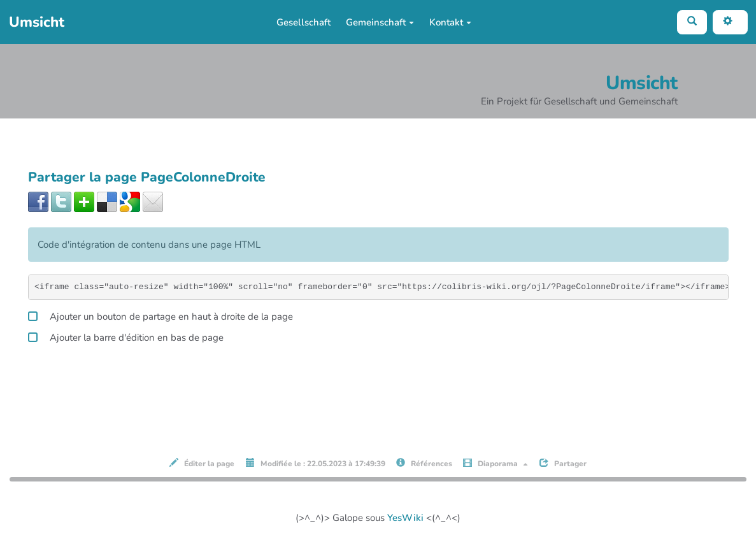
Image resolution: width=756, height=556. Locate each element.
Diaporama (496, 463)
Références (424, 463)
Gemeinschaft (380, 22)
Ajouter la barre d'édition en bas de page (126, 336)
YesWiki (405, 518)
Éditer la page (202, 463)
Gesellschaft (303, 22)
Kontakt (450, 22)
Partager (563, 463)
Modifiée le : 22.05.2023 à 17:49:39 (316, 463)
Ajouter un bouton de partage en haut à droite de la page (160, 315)
